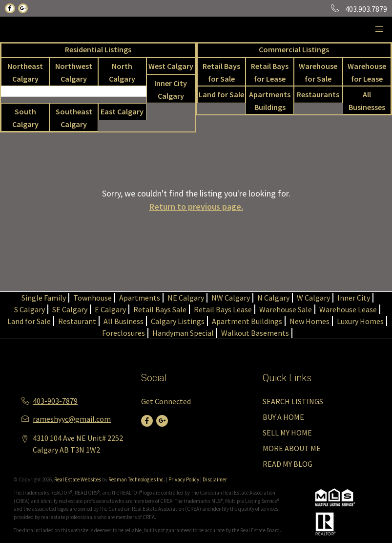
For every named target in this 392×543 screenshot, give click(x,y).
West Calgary (171, 66)
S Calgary (30, 309)
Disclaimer (215, 479)
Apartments (140, 298)
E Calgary (110, 309)
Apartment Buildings (247, 321)
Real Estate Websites (78, 479)
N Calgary (273, 298)
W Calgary (313, 298)
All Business (124, 321)
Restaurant (77, 321)
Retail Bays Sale (160, 309)
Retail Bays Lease (223, 309)
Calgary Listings (178, 321)
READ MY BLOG (288, 464)
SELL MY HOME (287, 433)
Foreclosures (124, 333)
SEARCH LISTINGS (293, 401)
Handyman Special (183, 333)
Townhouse (93, 298)
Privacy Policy (184, 479)
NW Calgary (231, 298)
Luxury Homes (360, 321)
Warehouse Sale (286, 309)
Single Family (44, 298)
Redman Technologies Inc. (137, 479)
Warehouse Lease (348, 309)
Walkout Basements (255, 333)
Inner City (354, 298)
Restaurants (318, 94)
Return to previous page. (196, 206)
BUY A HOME (283, 417)
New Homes (309, 321)
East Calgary (122, 111)
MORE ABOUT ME (292, 448)
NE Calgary (186, 298)
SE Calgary (70, 309)
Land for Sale (221, 94)
